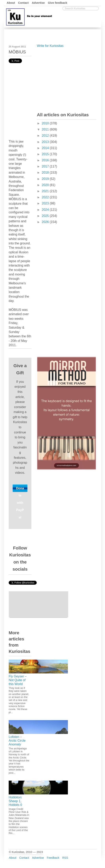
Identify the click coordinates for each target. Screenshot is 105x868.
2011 (46, 129)
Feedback (53, 858)
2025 (46, 216)
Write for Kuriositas (50, 46)
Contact (23, 3)
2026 (46, 222)
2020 (46, 185)
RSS (65, 858)
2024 (46, 210)
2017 (46, 166)
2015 (46, 154)
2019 (46, 179)
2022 (46, 197)
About (11, 3)
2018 (46, 173)
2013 (46, 142)
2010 (46, 123)
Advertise (38, 3)
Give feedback (58, 3)
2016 (46, 160)
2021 (46, 191)
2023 (46, 203)
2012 (46, 136)
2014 (46, 148)
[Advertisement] (67, 79)
